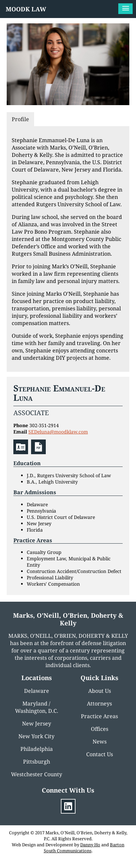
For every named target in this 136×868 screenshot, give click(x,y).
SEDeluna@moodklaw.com (58, 432)
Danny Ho (90, 845)
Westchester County (37, 774)
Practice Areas (99, 716)
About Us (100, 691)
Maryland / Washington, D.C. (37, 707)
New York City (36, 736)
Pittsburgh (37, 762)
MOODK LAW (26, 9)
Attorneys (99, 703)
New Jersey (37, 724)
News (100, 742)
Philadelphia (37, 749)
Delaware (37, 691)
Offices (100, 729)
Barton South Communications (84, 848)
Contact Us (100, 754)
